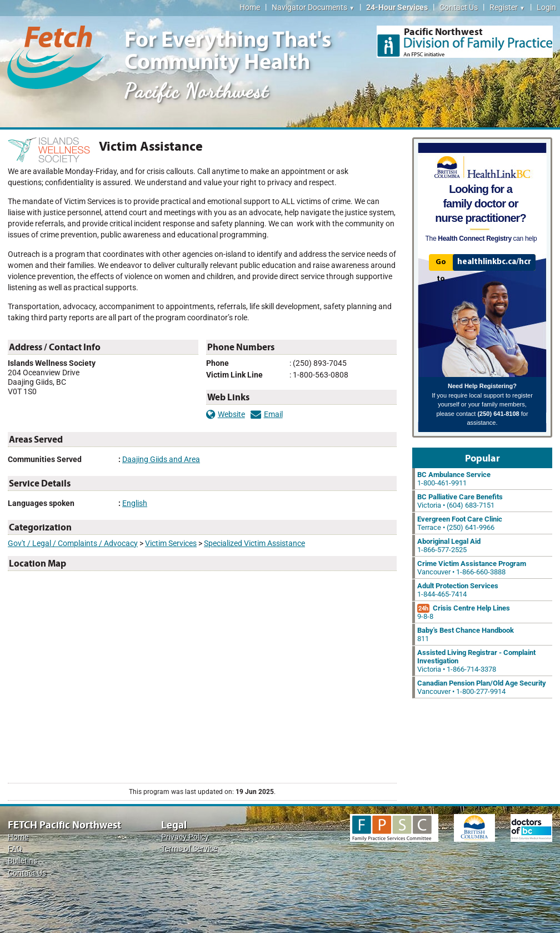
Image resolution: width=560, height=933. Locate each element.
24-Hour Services (397, 8)
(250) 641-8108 (498, 414)
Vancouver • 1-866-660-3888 (472, 568)
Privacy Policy (185, 837)
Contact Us (459, 8)
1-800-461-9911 (454, 479)
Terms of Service (189, 849)
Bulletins (22, 861)
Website (226, 415)
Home (250, 8)
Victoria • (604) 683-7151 (460, 501)
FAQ (15, 849)
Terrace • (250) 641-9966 (460, 523)
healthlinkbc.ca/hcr (494, 262)
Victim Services (171, 544)
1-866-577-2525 (449, 545)
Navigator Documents (313, 8)
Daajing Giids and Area (161, 460)
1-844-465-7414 (458, 590)
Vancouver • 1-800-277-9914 (482, 687)
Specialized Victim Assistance (254, 544)
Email (267, 415)
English (135, 503)
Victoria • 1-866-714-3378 (476, 661)
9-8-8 (464, 612)
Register (507, 8)
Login (546, 8)
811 (466, 634)
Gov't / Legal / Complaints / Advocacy (73, 544)
